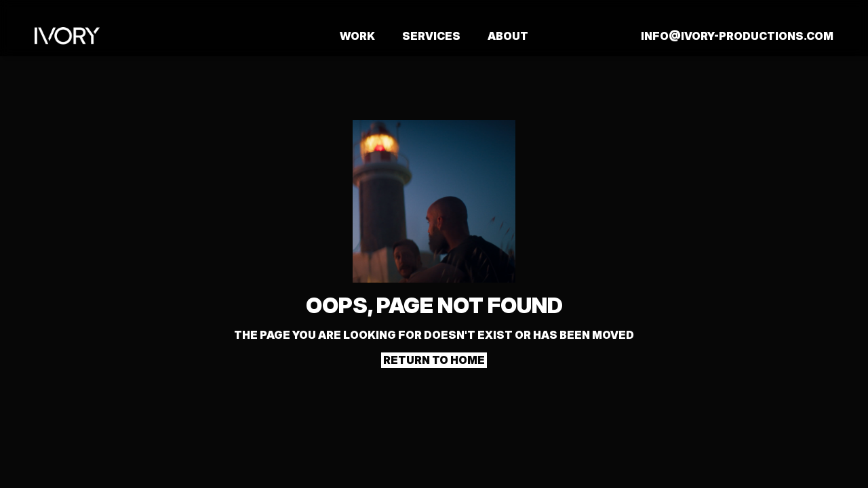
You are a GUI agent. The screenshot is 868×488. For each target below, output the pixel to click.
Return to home (434, 360)
